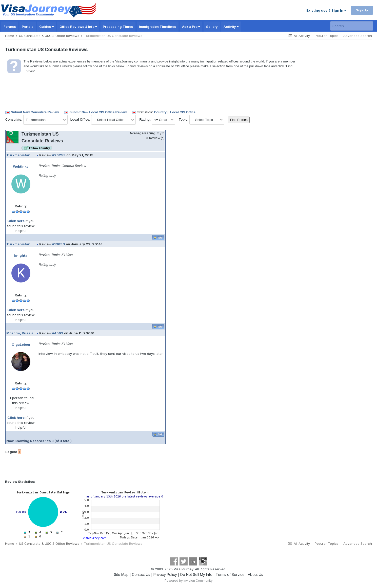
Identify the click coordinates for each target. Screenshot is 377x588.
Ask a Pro (191, 27)
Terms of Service (230, 574)
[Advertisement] (271, 150)
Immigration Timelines (158, 27)
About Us (255, 574)
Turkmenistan (18, 155)
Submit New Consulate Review (35, 112)
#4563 (58, 333)
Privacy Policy (165, 574)
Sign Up (362, 10)
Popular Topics (327, 36)
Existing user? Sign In (326, 10)
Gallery (212, 27)
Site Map (121, 574)
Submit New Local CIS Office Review (98, 112)
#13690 (59, 244)
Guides (46, 27)
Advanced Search (358, 36)
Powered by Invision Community (189, 581)
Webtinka (21, 166)
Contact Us (141, 574)
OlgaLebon (21, 344)
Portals (28, 27)
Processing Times (118, 27)
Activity (231, 27)
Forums (10, 27)
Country (160, 112)
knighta (21, 255)
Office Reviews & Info (78, 27)
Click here (16, 221)
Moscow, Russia (20, 333)
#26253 (59, 155)
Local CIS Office (183, 112)
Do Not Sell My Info (196, 574)
